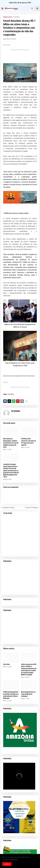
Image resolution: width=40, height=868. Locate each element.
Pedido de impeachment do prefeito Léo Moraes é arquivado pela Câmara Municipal (11, 695)
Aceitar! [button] (7, 864)
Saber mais (14, 859)
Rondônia (17, 17)
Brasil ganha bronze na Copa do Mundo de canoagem (28, 694)
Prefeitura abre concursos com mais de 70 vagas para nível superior (28, 442)
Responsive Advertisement (20, 50)
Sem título (6, 664)
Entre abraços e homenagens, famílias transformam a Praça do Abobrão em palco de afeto (11, 443)
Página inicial (8, 17)
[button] (2, 9)
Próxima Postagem (32, 507)
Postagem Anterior (8, 507)
